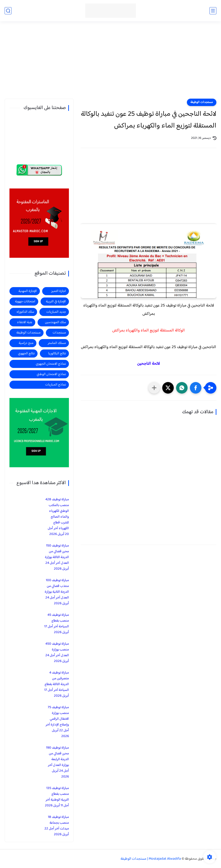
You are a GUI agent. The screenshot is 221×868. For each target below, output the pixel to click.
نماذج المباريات (56, 385)
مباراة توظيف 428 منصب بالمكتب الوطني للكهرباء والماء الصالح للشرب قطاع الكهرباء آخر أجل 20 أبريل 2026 (57, 517)
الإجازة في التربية (56, 302)
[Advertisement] (110, 63)
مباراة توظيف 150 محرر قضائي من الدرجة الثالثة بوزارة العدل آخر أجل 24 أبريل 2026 (57, 557)
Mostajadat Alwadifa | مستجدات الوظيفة (151, 859)
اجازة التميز (59, 291)
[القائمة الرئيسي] (213, 11)
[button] (196, 388)
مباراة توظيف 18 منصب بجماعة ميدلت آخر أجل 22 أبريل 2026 (57, 826)
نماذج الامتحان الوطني (51, 374)
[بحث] (8, 11)
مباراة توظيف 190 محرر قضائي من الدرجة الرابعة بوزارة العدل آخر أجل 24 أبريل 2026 (57, 762)
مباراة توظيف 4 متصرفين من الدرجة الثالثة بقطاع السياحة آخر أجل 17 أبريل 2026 (57, 684)
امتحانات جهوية (25, 302)
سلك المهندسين (55, 322)
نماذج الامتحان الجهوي (51, 364)
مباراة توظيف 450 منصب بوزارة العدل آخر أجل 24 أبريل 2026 (57, 653)
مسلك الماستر (57, 343)
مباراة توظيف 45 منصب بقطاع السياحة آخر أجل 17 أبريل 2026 (57, 624)
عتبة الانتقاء (25, 322)
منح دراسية (26, 343)
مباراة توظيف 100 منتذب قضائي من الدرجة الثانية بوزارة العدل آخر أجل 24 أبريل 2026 (57, 592)
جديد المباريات (56, 312)
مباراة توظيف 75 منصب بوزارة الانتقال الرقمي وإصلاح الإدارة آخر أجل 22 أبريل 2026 (57, 722)
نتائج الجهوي (26, 354)
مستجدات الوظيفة (202, 102)
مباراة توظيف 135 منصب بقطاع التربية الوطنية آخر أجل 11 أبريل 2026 (57, 797)
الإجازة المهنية (28, 291)
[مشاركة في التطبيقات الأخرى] (154, 388)
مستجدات (59, 333)
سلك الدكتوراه (25, 312)
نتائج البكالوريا (57, 354)
